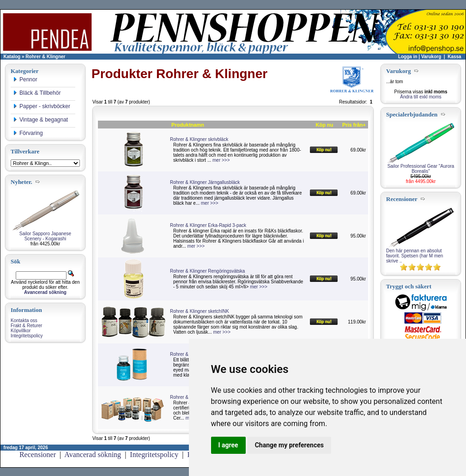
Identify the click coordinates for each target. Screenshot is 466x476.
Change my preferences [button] (289, 445)
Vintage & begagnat (40, 120)
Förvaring (28, 133)
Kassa (454, 57)
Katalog (12, 57)
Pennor (25, 79)
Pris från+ (354, 125)
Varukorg (431, 57)
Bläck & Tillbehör (37, 93)
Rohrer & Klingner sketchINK (200, 311)
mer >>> (221, 160)
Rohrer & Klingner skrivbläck (199, 139)
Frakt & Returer (26, 326)
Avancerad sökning (93, 455)
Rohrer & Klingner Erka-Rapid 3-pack (208, 225)
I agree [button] (228, 445)
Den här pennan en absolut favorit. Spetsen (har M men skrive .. (415, 256)
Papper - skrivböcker (42, 106)
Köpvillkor (21, 331)
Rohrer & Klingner (45, 57)
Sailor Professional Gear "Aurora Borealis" (421, 169)
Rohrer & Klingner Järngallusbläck (205, 182)
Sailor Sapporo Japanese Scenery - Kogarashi (45, 236)
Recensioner (38, 455)
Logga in (408, 57)
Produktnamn (188, 125)
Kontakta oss (24, 320)
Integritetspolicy (27, 336)
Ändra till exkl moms (421, 97)
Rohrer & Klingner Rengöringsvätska (207, 271)
